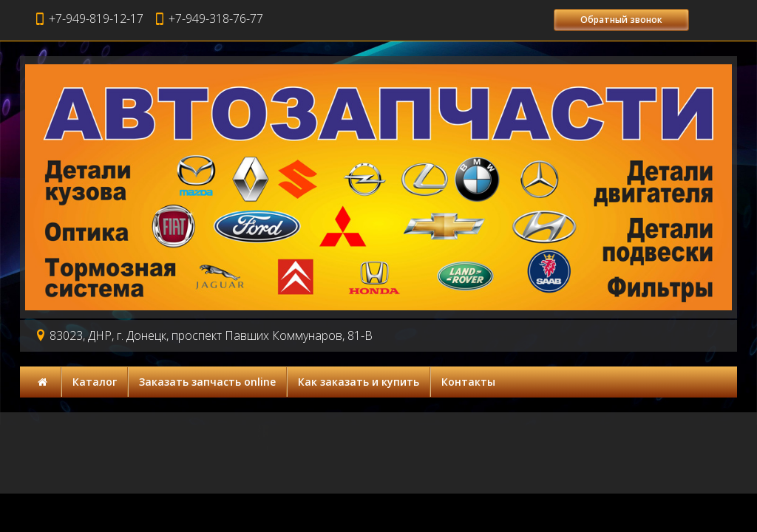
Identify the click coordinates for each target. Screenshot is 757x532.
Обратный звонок (621, 20)
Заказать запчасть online (207, 382)
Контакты (468, 382)
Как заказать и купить (359, 382)
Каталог (95, 382)
